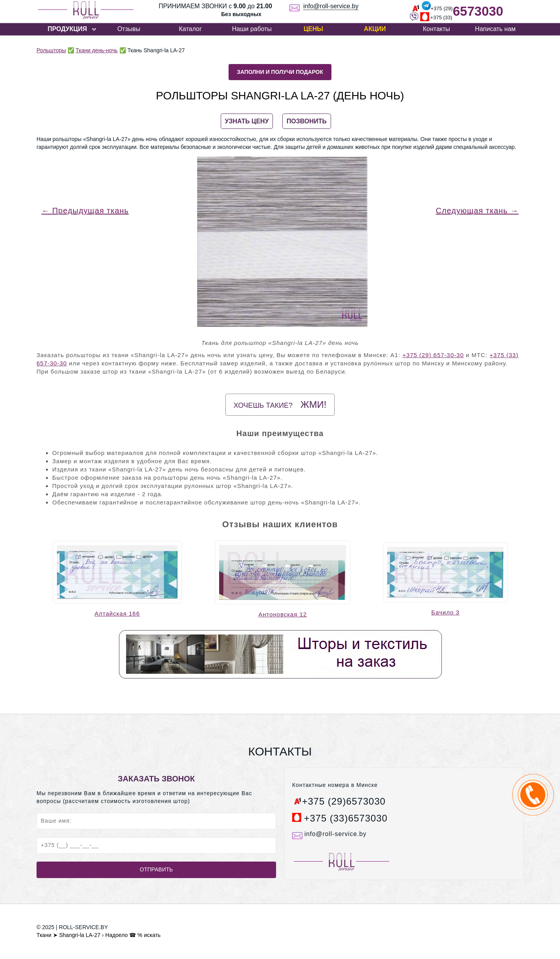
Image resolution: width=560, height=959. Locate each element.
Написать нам (495, 29)
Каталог (190, 29)
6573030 (478, 11)
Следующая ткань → (477, 211)
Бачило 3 (445, 612)
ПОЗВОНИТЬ (307, 121)
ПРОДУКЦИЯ (67, 29)
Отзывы (129, 29)
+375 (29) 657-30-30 (433, 355)
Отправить (156, 869)
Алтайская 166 (117, 613)
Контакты (436, 29)
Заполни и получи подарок (280, 72)
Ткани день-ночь (97, 50)
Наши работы (252, 29)
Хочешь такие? (280, 404)
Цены (313, 29)
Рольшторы (51, 50)
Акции (375, 29)
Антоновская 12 (283, 614)
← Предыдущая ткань (85, 211)
